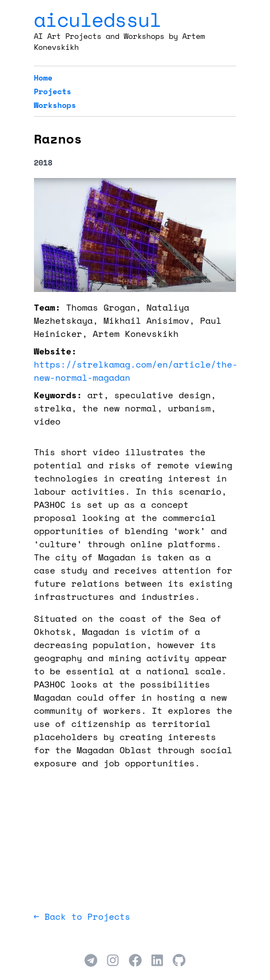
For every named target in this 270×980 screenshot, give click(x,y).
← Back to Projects (82, 916)
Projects (53, 91)
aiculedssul (97, 19)
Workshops (55, 105)
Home (43, 78)
